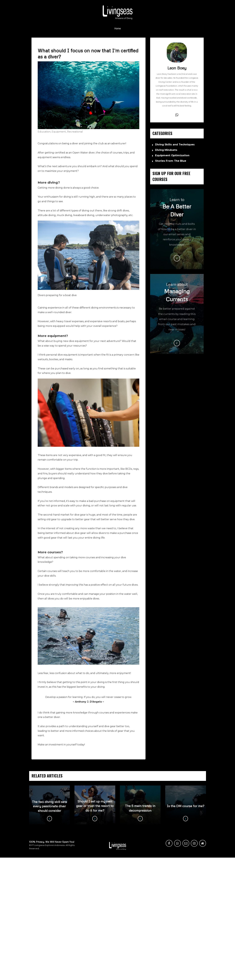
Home (118, 29)
